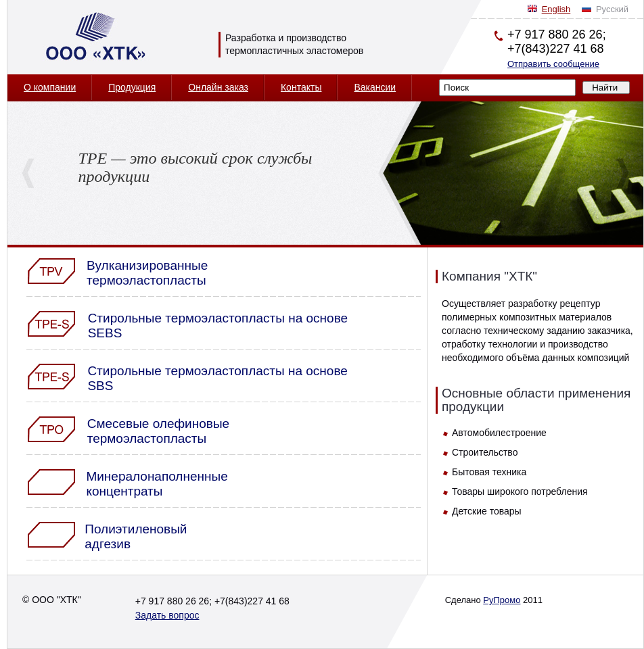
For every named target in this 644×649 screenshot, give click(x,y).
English (556, 9)
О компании (50, 87)
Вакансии (375, 87)
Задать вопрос (167, 615)
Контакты (301, 87)
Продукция (132, 87)
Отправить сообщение (553, 64)
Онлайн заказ (218, 87)
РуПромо (502, 600)
